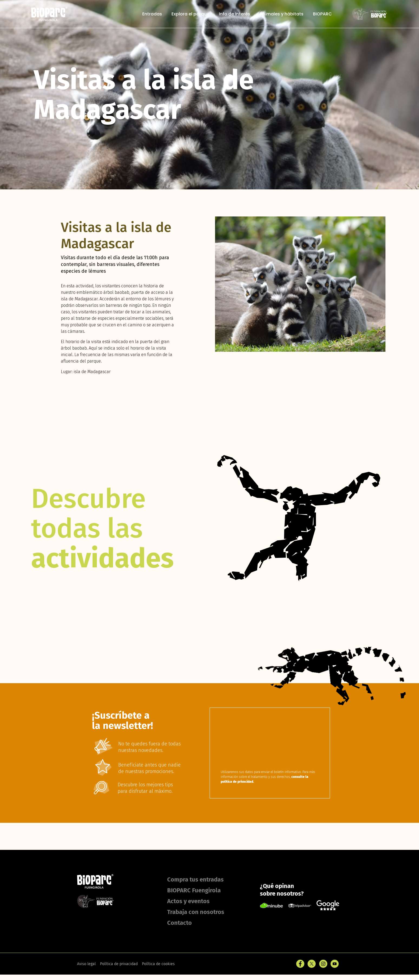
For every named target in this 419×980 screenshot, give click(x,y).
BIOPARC (322, 14)
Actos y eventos (188, 901)
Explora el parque (190, 14)
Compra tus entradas (195, 879)
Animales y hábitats (282, 14)
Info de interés (235, 14)
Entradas (152, 14)
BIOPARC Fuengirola (194, 890)
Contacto (179, 923)
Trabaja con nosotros (196, 912)
